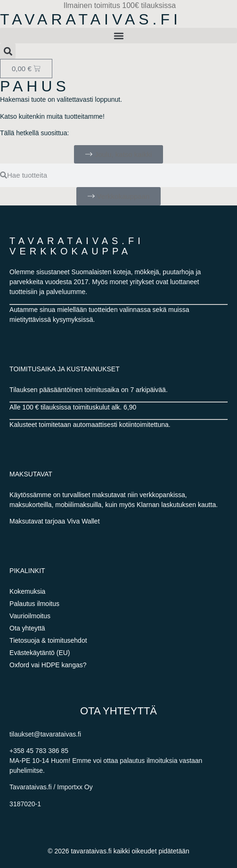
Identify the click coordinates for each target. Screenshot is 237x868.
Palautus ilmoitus (34, 604)
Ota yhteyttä (27, 628)
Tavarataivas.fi (91, 19)
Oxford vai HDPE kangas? (48, 665)
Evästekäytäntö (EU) (40, 653)
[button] (118, 36)
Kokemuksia (27, 591)
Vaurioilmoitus (30, 616)
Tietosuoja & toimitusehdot (48, 640)
